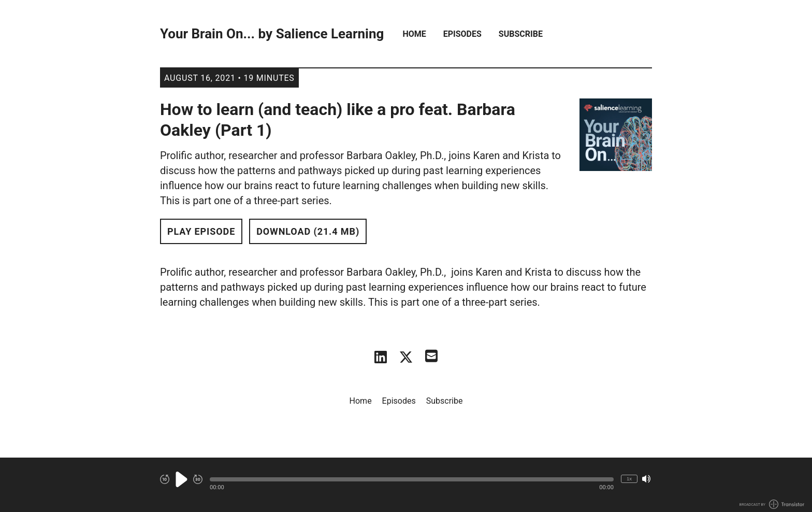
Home (414, 34)
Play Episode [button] (201, 231)
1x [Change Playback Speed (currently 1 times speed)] (629, 479)
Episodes (462, 34)
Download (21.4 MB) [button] (308, 231)
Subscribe (521, 34)
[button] (412, 479)
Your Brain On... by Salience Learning (272, 34)
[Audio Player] (406, 485)
